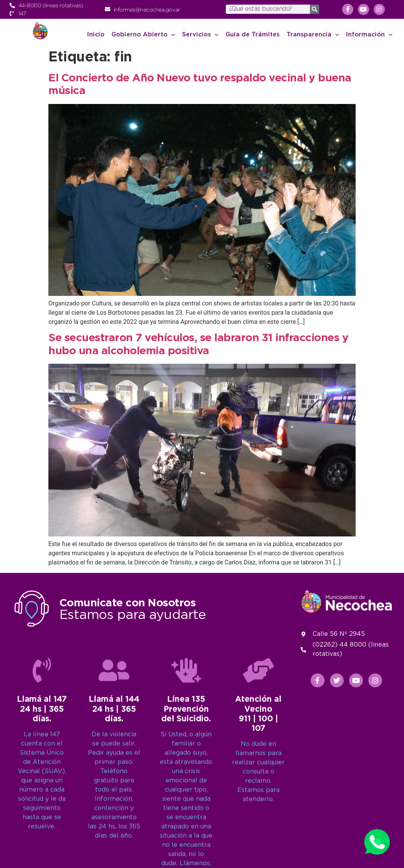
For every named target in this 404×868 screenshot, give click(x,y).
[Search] (315, 9)
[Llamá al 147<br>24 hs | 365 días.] (42, 827)
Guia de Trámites (252, 35)
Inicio (96, 35)
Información (369, 35)
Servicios (200, 35)
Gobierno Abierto (143, 35)
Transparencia (313, 35)
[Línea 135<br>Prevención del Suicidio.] (186, 827)
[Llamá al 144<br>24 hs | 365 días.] (114, 827)
